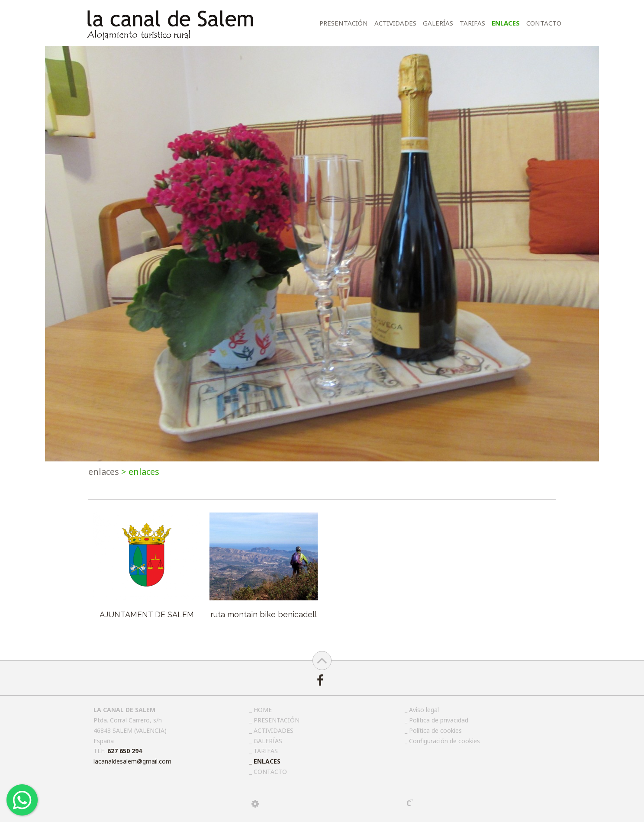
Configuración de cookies (444, 741)
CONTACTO (544, 23)
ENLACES (506, 23)
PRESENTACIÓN (344, 23)
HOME (263, 710)
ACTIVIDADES (395, 23)
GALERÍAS (438, 23)
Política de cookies (435, 730)
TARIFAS (472, 23)
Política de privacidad (439, 720)
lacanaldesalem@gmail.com (132, 761)
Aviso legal (424, 710)
